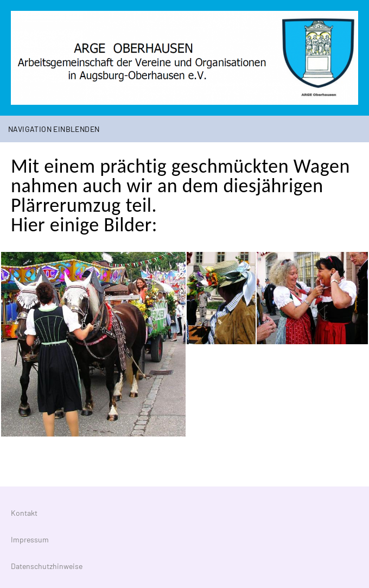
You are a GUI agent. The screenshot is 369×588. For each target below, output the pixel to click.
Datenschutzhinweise (47, 566)
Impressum (30, 539)
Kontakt (24, 513)
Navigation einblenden (54, 129)
